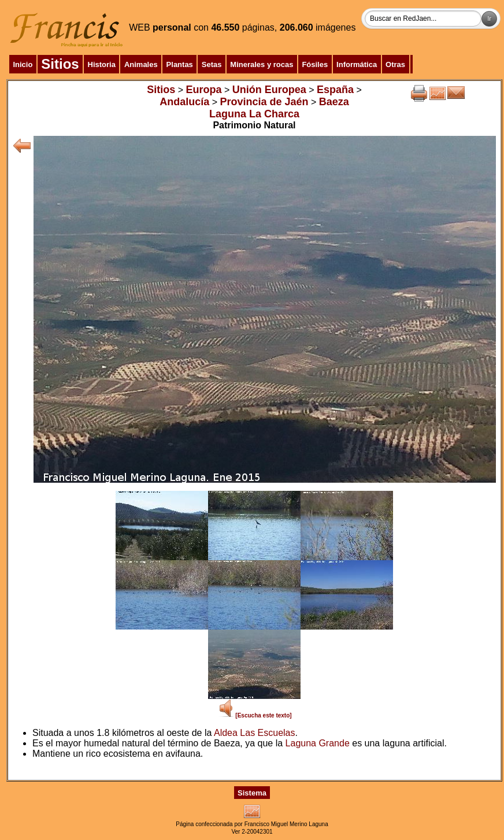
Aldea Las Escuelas (255, 733)
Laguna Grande (318, 743)
